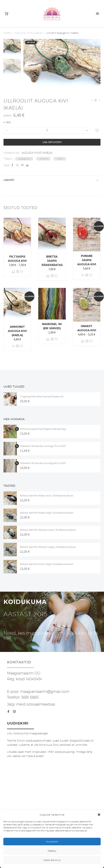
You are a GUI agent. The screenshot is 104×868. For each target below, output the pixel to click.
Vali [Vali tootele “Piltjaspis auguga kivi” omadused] (13, 272)
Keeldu (52, 851)
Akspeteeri (52, 842)
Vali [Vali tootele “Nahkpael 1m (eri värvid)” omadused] (48, 339)
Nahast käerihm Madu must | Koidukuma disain (47, 495)
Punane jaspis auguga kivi (87, 260)
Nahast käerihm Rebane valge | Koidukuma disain (48, 547)
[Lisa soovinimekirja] (97, 130)
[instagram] (14, 712)
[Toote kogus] (47, 130)
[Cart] (7, 14)
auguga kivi (24, 159)
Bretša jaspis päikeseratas (52, 261)
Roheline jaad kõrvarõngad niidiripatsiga (43, 429)
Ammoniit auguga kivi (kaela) (17, 331)
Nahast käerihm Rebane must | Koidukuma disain (48, 530)
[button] (99, 815)
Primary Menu (97, 14)
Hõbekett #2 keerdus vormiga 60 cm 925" (43, 463)
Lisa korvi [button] (83, 275)
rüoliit (60, 159)
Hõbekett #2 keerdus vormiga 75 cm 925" (43, 446)
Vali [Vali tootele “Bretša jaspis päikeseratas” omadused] (48, 276)
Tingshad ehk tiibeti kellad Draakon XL (42, 396)
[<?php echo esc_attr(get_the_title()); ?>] (18, 272)
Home (7, 33)
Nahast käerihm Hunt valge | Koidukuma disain (47, 564)
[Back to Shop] (95, 100)
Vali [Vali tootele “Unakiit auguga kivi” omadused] (83, 341)
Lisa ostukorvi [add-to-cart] (52, 142)
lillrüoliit (44, 159)
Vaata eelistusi (52, 860)
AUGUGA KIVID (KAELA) (29, 33)
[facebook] (8, 712)
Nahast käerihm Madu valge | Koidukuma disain (47, 513)
